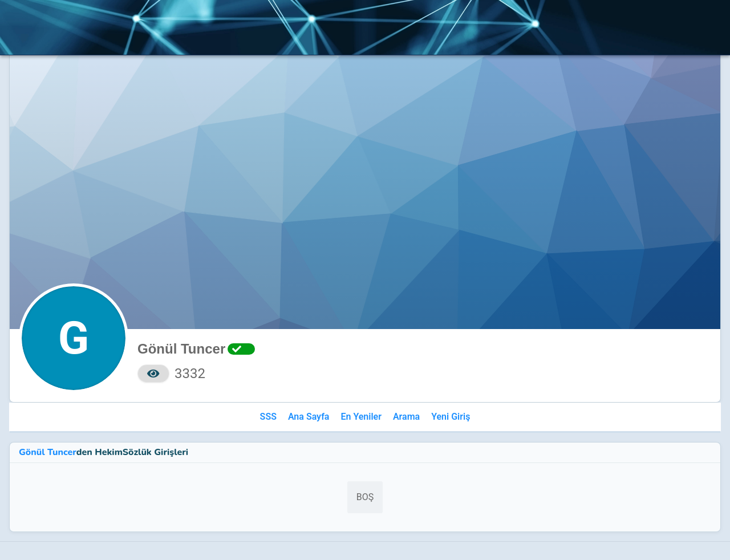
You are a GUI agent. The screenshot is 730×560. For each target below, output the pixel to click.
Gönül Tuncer (48, 452)
